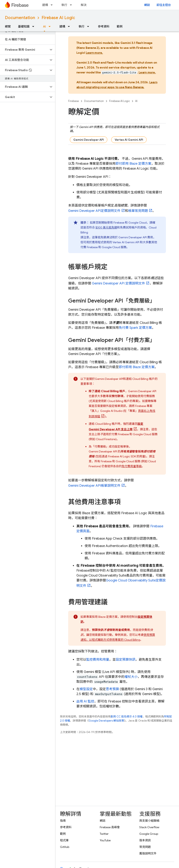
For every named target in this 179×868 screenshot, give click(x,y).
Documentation (20, 18)
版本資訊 (145, 840)
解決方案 (86, 5)
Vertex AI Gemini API (129, 140)
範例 (120, 26)
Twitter (104, 834)
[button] (24, 50)
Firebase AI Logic (58, 18)
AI (136, 101)
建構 (45, 5)
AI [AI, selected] (44, 26)
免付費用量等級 (132, 466)
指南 (63, 821)
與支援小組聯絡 (149, 821)
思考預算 (112, 689)
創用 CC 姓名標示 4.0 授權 (127, 717)
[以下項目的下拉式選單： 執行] (72, 5)
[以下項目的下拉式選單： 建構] (53, 5)
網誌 (147, 5)
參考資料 (104, 26)
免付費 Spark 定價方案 (135, 328)
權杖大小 (131, 677)
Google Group (149, 834)
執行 (64, 5)
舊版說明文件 (148, 853)
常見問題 (145, 847)
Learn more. (94, 53)
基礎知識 (24, 26)
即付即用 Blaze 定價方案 (133, 164)
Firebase (74, 101)
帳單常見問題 (138, 211)
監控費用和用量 (98, 660)
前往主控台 (164, 5)
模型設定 (86, 689)
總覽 (8, 26)
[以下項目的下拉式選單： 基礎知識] (34, 26)
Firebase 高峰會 (110, 827)
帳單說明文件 (94, 486)
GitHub (65, 847)
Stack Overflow (149, 827)
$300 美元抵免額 (106, 227)
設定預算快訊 (126, 660)
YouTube (105, 840)
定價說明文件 (94, 211)
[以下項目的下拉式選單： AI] (51, 26)
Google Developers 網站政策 (106, 721)
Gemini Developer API (89, 140)
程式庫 (64, 840)
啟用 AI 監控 (85, 701)
